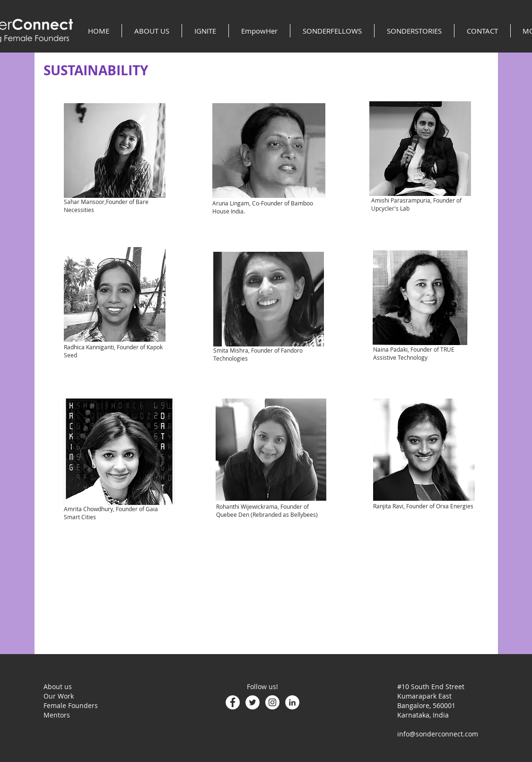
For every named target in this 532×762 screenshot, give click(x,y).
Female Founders (71, 705)
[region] (115, 151)
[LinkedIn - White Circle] (292, 702)
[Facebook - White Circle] (233, 702)
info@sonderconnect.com (438, 734)
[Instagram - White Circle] (272, 702)
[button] (152, 31)
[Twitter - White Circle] (253, 702)
